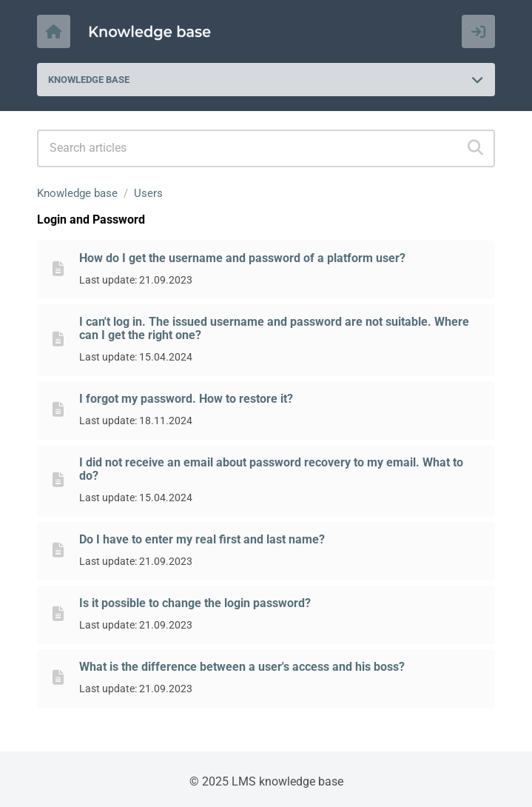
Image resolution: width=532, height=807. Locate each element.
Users (148, 193)
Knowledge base (77, 193)
